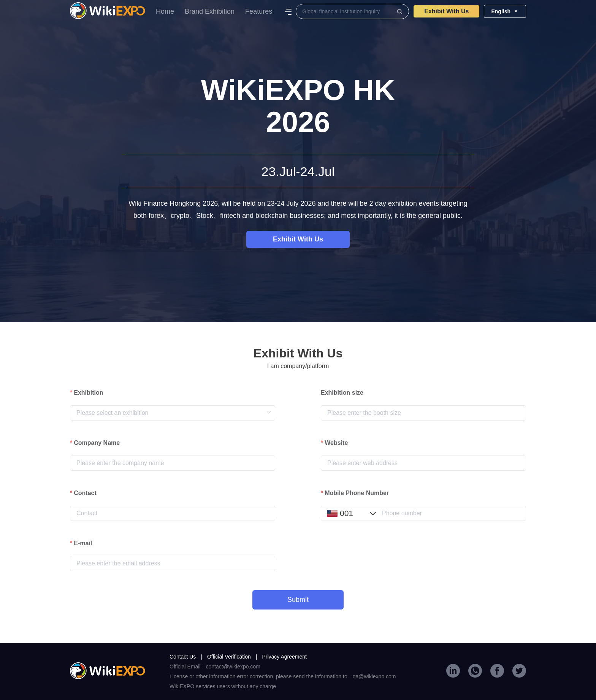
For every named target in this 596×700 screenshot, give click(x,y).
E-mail (83, 543)
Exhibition (88, 393)
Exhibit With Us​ (446, 11)
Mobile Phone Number (357, 493)
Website (336, 443)
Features (259, 11)
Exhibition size (342, 393)
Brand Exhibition (210, 11)
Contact (85, 493)
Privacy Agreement (284, 657)
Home (165, 11)
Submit (298, 600)
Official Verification (232, 657)
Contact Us (186, 657)
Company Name (97, 443)
